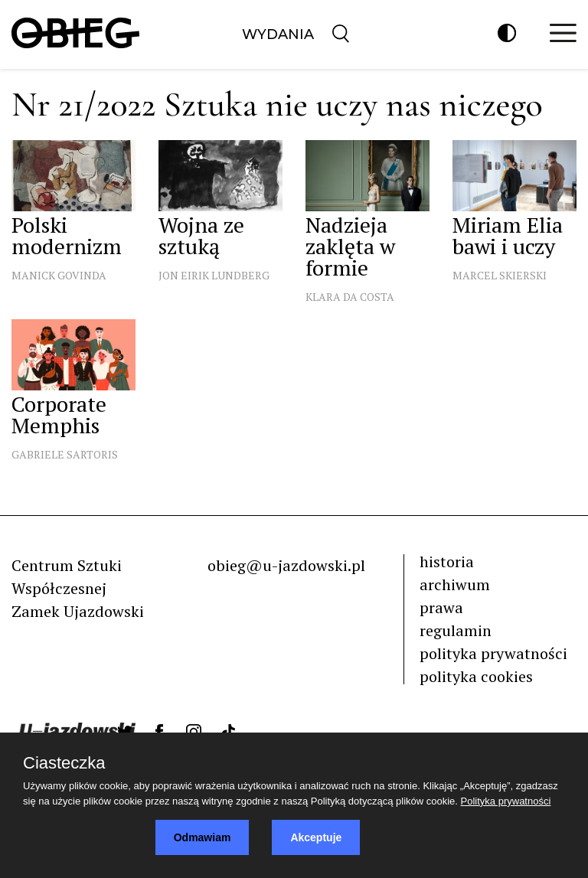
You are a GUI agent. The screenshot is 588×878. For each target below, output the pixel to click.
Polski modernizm (67, 235)
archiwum (455, 584)
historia (447, 561)
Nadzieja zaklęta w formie (350, 246)
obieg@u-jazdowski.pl (286, 565)
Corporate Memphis (59, 415)
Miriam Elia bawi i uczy (508, 235)
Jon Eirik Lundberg (214, 275)
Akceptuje (316, 837)
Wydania (278, 34)
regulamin (456, 630)
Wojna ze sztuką (201, 235)
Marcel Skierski (500, 275)
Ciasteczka (64, 763)
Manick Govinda (59, 275)
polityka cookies (476, 676)
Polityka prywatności (506, 801)
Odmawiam (203, 837)
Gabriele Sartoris (65, 454)
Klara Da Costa (350, 297)
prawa (441, 607)
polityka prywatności (493, 653)
